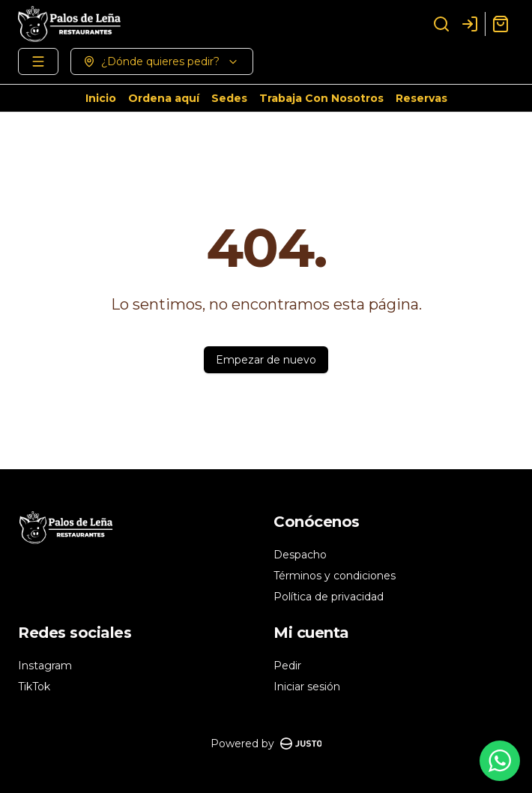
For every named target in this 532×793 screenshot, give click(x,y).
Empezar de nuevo (266, 360)
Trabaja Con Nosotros (321, 98)
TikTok (34, 687)
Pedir (287, 666)
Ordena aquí (164, 98)
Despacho (300, 555)
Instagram (45, 666)
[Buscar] (441, 24)
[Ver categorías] (38, 61)
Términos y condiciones (335, 576)
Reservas (421, 98)
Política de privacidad (329, 597)
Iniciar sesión (307, 687)
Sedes (229, 98)
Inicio (101, 98)
